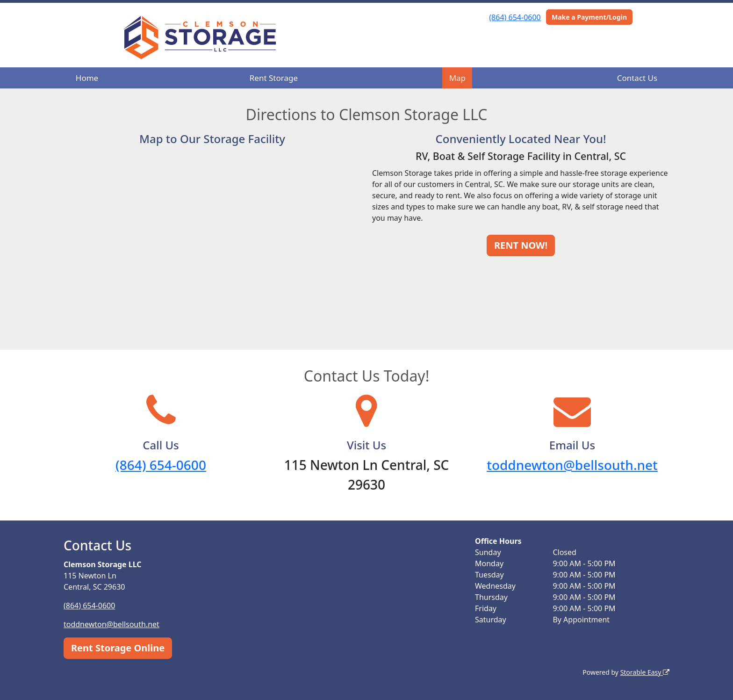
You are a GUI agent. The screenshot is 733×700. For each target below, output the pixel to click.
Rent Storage (274, 78)
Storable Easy (645, 672)
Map (457, 78)
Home (87, 78)
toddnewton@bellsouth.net (572, 465)
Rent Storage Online (118, 648)
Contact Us (637, 78)
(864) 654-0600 (515, 17)
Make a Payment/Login (589, 17)
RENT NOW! (521, 245)
